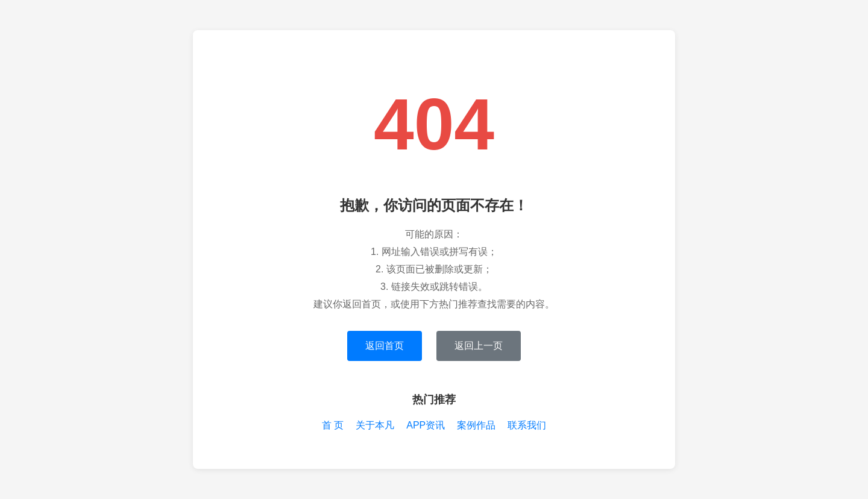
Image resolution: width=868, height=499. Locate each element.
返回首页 (385, 346)
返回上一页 (479, 346)
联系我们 (527, 425)
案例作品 (476, 425)
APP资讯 (426, 425)
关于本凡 (375, 425)
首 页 (333, 425)
